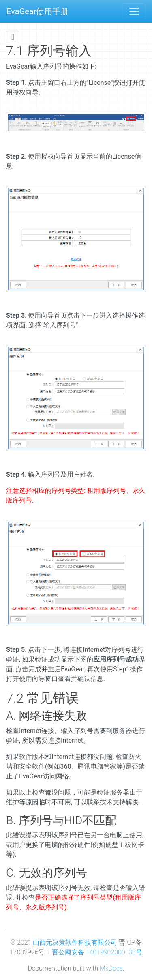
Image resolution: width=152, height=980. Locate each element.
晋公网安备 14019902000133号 (97, 952)
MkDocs (111, 968)
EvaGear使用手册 (37, 11)
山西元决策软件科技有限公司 (75, 942)
